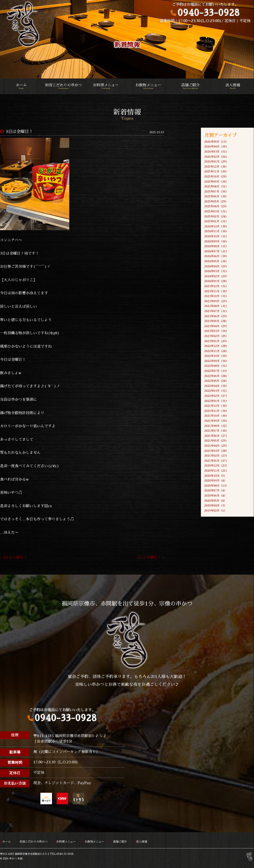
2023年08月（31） (216, 306)
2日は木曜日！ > (150, 558)
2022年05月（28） (216, 381)
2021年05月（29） (216, 441)
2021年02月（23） (216, 456)
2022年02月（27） (216, 396)
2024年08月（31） (216, 246)
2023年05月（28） (216, 321)
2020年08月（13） (216, 486)
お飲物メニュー (148, 86)
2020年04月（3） (216, 506)
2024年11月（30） (216, 231)
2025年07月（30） (216, 192)
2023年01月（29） (216, 341)
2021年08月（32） (216, 426)
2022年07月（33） (216, 371)
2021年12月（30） (216, 406)
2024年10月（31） (216, 236)
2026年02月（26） (216, 157)
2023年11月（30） (216, 291)
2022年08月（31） (216, 366)
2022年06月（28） (216, 376)
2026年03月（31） (216, 152)
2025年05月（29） (216, 202)
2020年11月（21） (216, 471)
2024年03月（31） (216, 271)
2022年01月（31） (216, 401)
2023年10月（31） (216, 296)
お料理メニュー (106, 86)
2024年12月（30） (216, 226)
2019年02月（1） (216, 511)
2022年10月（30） (216, 356)
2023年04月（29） (216, 326)
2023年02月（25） (216, 336)
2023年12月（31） (216, 286)
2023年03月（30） (216, 331)
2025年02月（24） (216, 217)
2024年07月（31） (216, 251)
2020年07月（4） (216, 491)
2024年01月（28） (216, 281)
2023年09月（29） (216, 301)
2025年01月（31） (216, 221)
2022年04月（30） (216, 386)
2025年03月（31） (216, 211)
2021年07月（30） (216, 431)
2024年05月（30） (216, 261)
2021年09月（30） (216, 421)
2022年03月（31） (216, 391)
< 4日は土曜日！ (14, 558)
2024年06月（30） (216, 256)
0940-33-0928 (209, 13)
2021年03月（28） (216, 451)
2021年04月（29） (216, 446)
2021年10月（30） (216, 416)
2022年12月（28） (216, 346)
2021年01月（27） (216, 461)
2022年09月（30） (216, 361)
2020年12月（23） (216, 466)
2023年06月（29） (216, 316)
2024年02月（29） (216, 276)
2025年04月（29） (216, 206)
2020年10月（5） (215, 476)
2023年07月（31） (216, 311)
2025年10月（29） (216, 177)
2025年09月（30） (216, 182)
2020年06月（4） (216, 496)
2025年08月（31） (216, 187)
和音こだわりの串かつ (63, 86)
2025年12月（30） (216, 167)
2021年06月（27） (216, 436)
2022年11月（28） (216, 351)
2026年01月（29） (216, 162)
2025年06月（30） (216, 196)
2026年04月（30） (216, 147)
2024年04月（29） (216, 266)
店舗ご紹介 (190, 86)
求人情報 (233, 86)
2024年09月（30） (216, 241)
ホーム (21, 86)
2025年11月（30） (216, 172)
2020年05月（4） (215, 501)
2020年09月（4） (216, 481)
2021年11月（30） (216, 411)
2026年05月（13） (216, 142)
